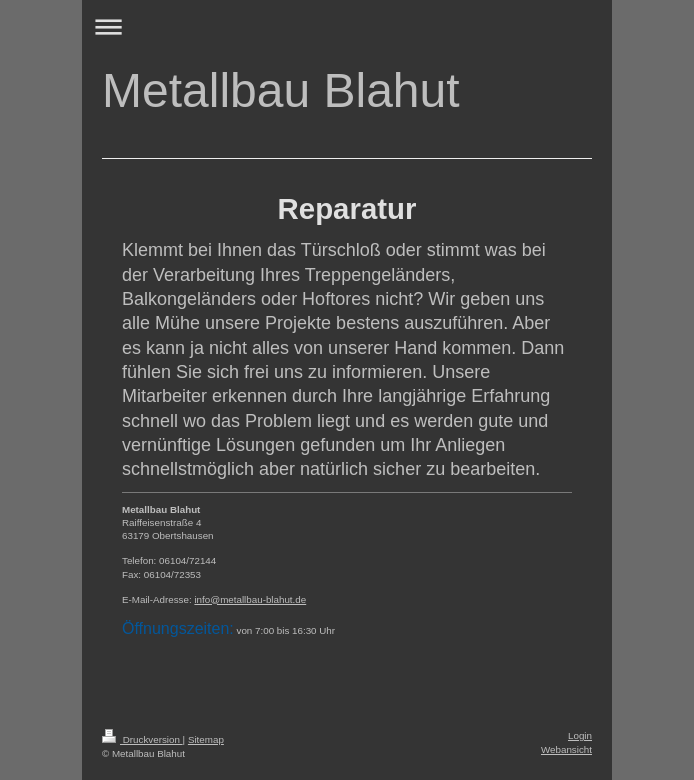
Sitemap (206, 739)
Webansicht (566, 749)
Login (580, 735)
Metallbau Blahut (281, 90)
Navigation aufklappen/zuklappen (347, 26)
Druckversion (142, 739)
